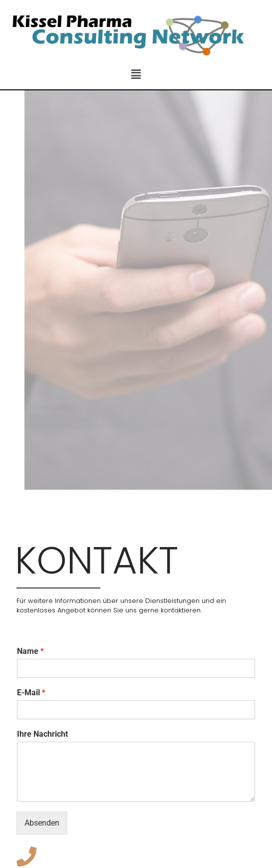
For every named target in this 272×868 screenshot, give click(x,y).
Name (30, 651)
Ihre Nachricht (42, 734)
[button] (136, 75)
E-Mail (31, 693)
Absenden (42, 823)
